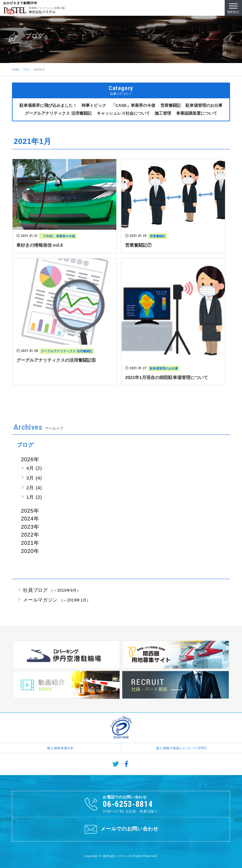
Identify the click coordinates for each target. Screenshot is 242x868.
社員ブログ (52, 590)
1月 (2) (34, 497)
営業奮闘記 (171, 105)
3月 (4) (34, 478)
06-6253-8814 (128, 804)
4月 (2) (34, 468)
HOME (15, 69)
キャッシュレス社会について (123, 113)
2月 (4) (34, 488)
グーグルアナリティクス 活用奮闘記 (58, 113)
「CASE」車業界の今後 (133, 105)
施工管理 (163, 113)
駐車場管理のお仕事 (204, 105)
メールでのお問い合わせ (121, 829)
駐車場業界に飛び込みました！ (48, 105)
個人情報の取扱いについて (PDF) (181, 748)
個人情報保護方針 (60, 748)
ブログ (26, 69)
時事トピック (94, 105)
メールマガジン (57, 600)
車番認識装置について (197, 113)
